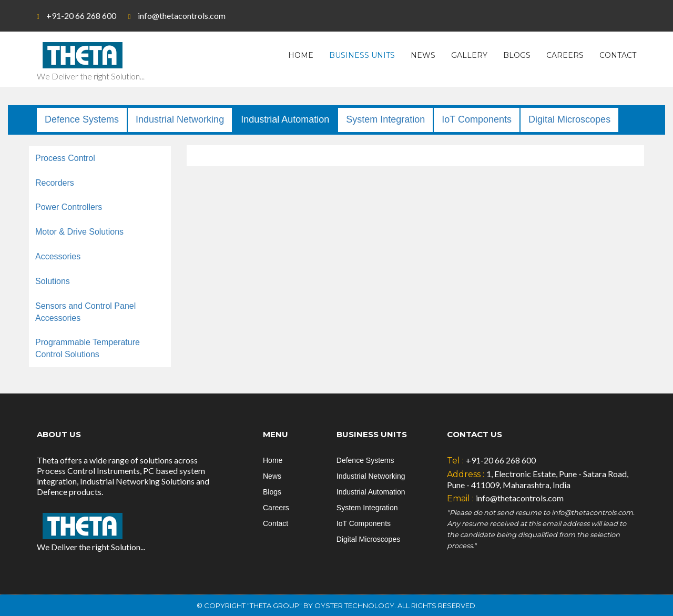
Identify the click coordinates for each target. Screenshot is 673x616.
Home (301, 55)
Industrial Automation (285, 119)
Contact (618, 55)
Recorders (55, 183)
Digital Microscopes (569, 119)
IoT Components (477, 119)
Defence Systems (82, 119)
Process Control (65, 158)
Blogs (517, 55)
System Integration (385, 119)
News (423, 55)
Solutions (53, 281)
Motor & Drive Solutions (79, 232)
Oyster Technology (354, 605)
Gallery (469, 55)
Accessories (58, 256)
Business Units (362, 55)
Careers (565, 55)
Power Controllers (69, 207)
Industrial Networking (180, 119)
